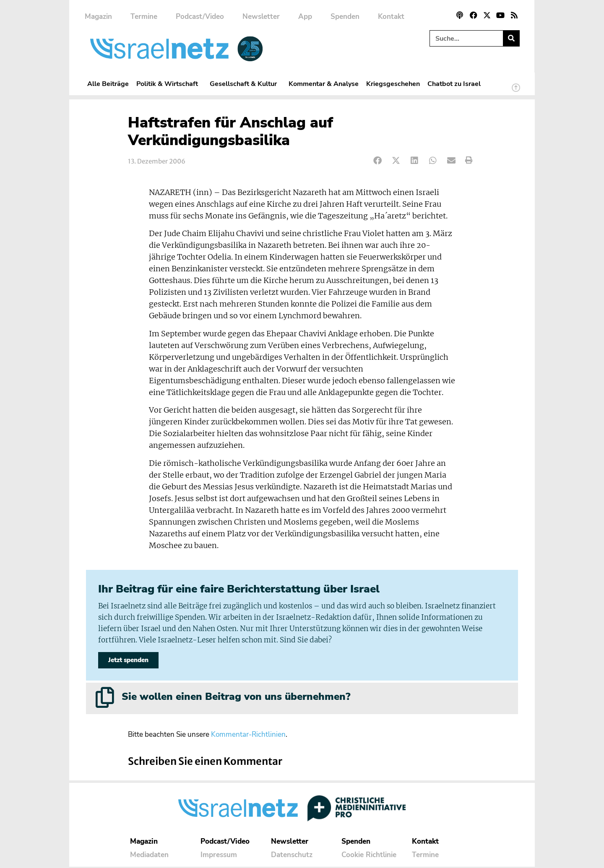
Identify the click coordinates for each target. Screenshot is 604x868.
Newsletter (261, 17)
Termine (144, 17)
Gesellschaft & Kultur (245, 84)
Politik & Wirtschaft (169, 84)
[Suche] (511, 38)
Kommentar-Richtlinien (248, 736)
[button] (378, 160)
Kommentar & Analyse (324, 84)
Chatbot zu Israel (454, 84)
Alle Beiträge (108, 84)
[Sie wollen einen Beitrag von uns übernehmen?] (105, 699)
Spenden (345, 17)
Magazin (98, 17)
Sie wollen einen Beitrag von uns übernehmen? (236, 698)
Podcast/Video (200, 17)
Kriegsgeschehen (393, 84)
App (305, 17)
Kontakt (391, 17)
